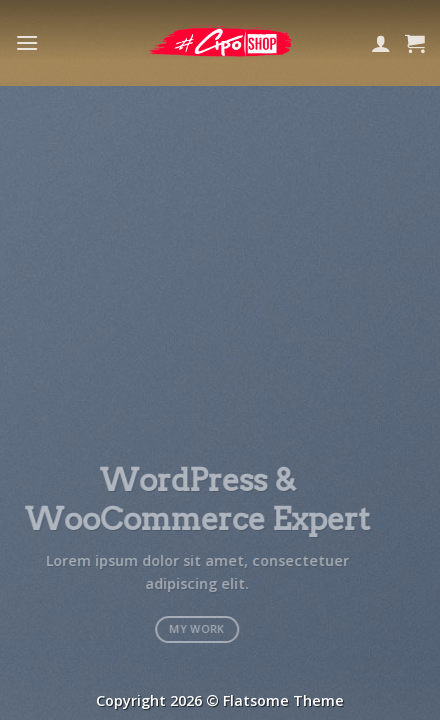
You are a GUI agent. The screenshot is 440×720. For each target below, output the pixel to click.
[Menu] (27, 42)
